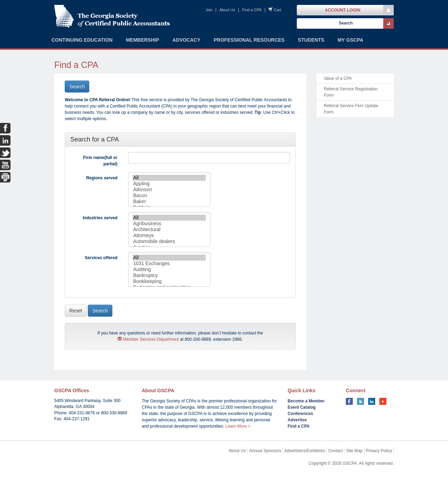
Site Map (354, 451)
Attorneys (169, 236)
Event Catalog (302, 407)
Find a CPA (252, 10)
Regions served (102, 178)
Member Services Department (148, 339)
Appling (169, 184)
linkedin (372, 401)
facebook (349, 401)
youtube (383, 401)
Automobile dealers (169, 241)
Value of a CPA (338, 78)
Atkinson (169, 190)
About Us (227, 10)
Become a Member (306, 401)
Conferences (300, 414)
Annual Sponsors (265, 451)
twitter (360, 401)
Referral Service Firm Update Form (351, 109)
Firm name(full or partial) (100, 161)
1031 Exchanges (169, 264)
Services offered (101, 258)
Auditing (169, 269)
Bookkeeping (169, 281)
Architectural (169, 230)
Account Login (342, 10)
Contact (335, 451)
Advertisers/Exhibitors (305, 451)
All (169, 178)
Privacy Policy (379, 451)
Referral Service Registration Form (351, 92)
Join (209, 10)
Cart (277, 10)
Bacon (169, 196)
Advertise (297, 420)
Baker (169, 202)
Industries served (100, 218)
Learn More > (238, 426)
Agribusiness (169, 224)
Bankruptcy (169, 275)
